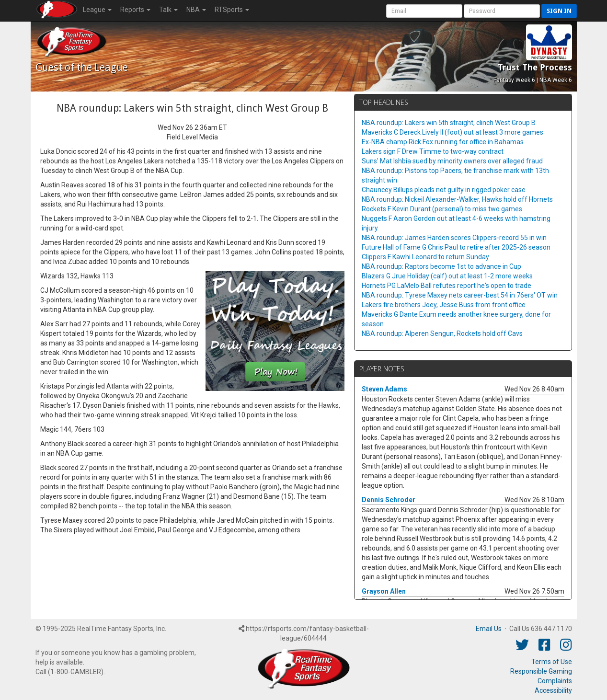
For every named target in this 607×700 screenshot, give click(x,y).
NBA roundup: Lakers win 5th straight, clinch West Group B (449, 123)
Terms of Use (552, 662)
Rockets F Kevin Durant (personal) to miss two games (442, 209)
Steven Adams (384, 389)
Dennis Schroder (389, 500)
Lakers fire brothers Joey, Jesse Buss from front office (444, 305)
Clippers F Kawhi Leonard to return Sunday (425, 257)
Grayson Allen (384, 591)
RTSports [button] (232, 10)
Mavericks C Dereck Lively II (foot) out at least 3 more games (452, 132)
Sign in (559, 11)
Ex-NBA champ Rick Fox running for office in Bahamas (443, 142)
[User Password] (502, 11)
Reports (135, 10)
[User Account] (424, 11)
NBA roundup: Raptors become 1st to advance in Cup (441, 266)
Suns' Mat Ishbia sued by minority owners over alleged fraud (452, 161)
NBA (196, 10)
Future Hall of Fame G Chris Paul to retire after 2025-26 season (456, 247)
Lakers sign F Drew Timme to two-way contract (433, 151)
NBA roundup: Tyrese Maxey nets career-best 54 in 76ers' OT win (460, 295)
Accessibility (553, 690)
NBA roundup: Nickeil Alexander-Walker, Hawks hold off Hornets (457, 199)
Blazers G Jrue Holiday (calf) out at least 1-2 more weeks (447, 276)
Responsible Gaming (541, 671)
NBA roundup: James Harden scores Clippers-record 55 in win (454, 238)
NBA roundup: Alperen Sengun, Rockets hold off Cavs (442, 333)
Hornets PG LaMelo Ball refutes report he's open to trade (447, 286)
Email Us (489, 629)
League (97, 10)
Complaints (555, 681)
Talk (168, 10)
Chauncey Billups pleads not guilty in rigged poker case (444, 190)
